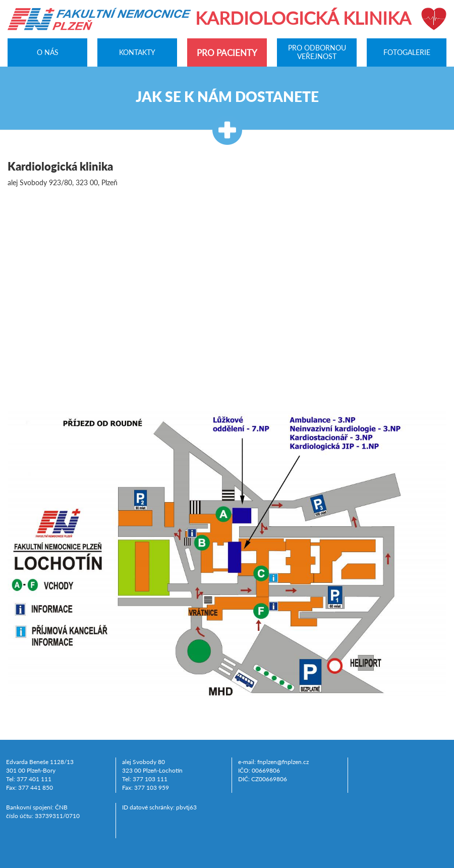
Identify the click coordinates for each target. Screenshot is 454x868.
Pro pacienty (227, 53)
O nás (48, 52)
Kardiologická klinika (303, 18)
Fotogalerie (407, 52)
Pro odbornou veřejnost (317, 52)
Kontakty (137, 52)
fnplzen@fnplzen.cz (283, 762)
